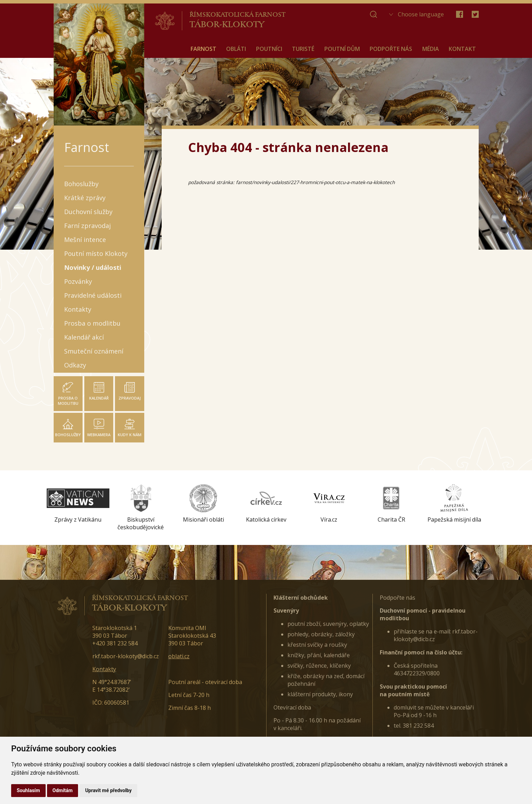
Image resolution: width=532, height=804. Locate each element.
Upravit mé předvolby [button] (108, 790)
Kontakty (104, 669)
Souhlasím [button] (28, 790)
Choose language (421, 14)
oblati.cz (179, 656)
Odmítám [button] (63, 790)
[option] (78, 504)
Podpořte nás (398, 598)
